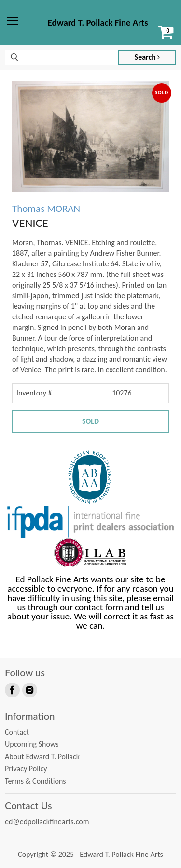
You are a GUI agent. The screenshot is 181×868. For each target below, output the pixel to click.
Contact (17, 732)
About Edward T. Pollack (42, 756)
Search (147, 57)
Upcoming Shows (32, 744)
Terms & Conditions (35, 781)
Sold (90, 421)
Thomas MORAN (46, 209)
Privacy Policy (26, 769)
